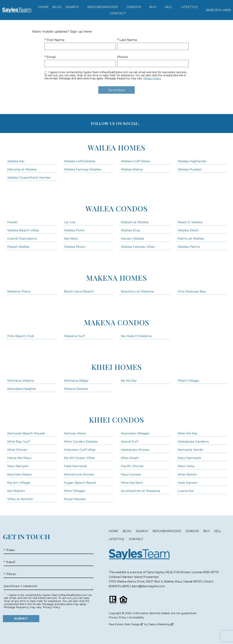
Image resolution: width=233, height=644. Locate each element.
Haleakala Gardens (193, 441)
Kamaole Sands (190, 450)
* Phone (10, 574)
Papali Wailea (18, 247)
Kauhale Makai (19, 474)
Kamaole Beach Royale (26, 433)
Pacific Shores (132, 466)
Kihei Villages (75, 491)
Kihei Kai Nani (132, 483)
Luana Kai (186, 491)
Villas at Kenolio (20, 499)
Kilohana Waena (21, 380)
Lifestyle (116, 539)
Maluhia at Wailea (22, 169)
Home (43, 7)
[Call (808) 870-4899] (218, 10)
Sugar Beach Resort (80, 483)
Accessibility (136, 617)
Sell (218, 531)
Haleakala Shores (135, 450)
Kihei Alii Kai (187, 433)
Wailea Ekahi (188, 230)
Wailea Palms (189, 247)
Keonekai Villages (135, 433)
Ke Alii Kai (129, 380)
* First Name (54, 40)
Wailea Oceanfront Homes (29, 177)
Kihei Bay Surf (18, 441)
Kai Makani (16, 491)
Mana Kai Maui (19, 458)
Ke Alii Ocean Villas (79, 458)
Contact (136, 539)
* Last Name (127, 40)
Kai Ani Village (19, 483)
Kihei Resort (187, 474)
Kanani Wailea (133, 238)
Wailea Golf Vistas (135, 161)
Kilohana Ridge (76, 380)
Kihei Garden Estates (81, 441)
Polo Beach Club (21, 336)
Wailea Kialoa (132, 169)
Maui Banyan (18, 466)
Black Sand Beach (79, 291)
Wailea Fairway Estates (83, 169)
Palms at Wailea (191, 238)
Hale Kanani (187, 483)
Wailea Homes (116, 147)
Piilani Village (188, 380)
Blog (57, 7)
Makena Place (19, 291)
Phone (123, 57)
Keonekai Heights (22, 389)
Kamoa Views (75, 433)
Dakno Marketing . (161, 624)
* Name (9, 550)
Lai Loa (70, 222)
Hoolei (12, 222)
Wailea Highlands (192, 161)
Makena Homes (116, 278)
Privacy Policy (152, 78)
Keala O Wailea (190, 222)
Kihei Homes (117, 367)
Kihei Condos (116, 420)
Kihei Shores (17, 450)
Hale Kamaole (76, 466)
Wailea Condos (117, 208)
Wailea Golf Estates (80, 161)
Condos (192, 531)
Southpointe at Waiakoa (141, 491)
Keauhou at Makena (137, 291)
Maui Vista (186, 466)
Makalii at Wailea (135, 222)
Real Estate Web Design (126, 624)
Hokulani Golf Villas (80, 450)
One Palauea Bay (192, 291)
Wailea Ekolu (75, 247)
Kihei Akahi (130, 458)
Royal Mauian (75, 499)
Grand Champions (22, 238)
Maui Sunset (131, 474)
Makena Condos (117, 322)
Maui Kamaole (189, 458)
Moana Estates (76, 389)
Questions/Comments (21, 586)
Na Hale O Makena (136, 336)
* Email (50, 57)
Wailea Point (74, 230)
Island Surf (130, 441)
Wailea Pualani (190, 169)
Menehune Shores (79, 474)
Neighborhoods (167, 531)
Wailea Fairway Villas (138, 247)
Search (142, 531)
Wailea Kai (16, 161)
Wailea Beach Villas (23, 230)
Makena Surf (74, 336)
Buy (207, 531)
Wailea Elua (130, 230)
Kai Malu (71, 238)
